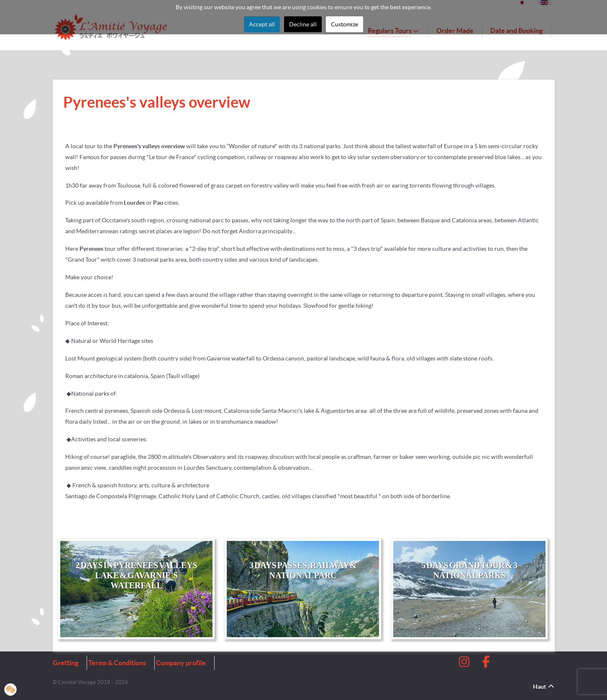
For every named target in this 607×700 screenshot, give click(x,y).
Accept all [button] (262, 24)
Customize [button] (344, 24)
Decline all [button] (303, 24)
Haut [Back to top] (544, 687)
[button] (10, 690)
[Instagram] (465, 664)
